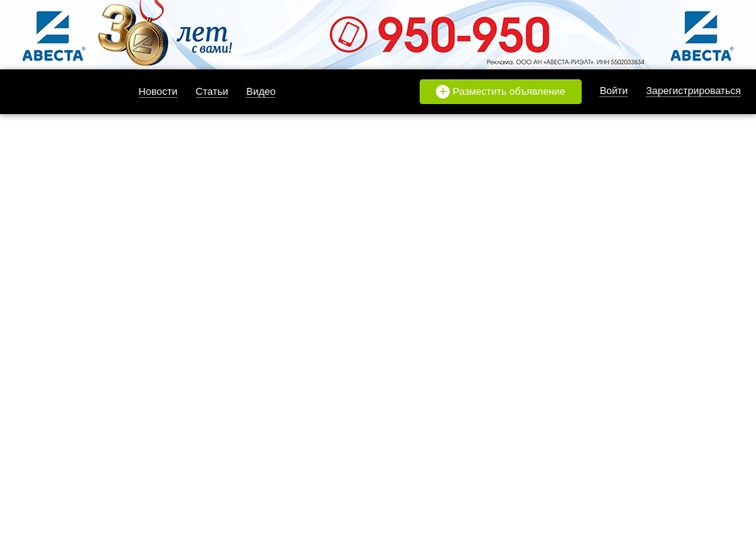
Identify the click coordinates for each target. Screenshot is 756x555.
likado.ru (58, 92)
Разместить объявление (501, 92)
